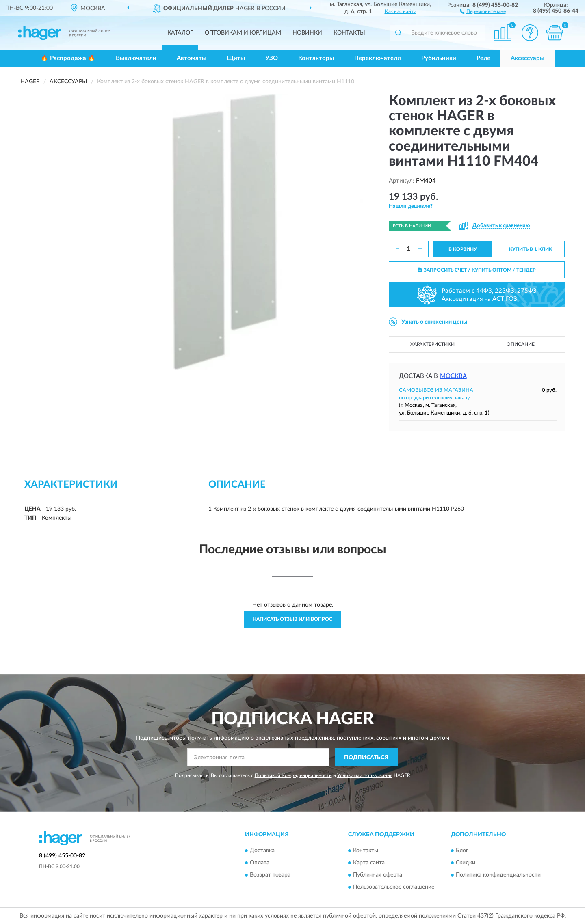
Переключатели (378, 58)
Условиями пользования (365, 775)
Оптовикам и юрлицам (243, 33)
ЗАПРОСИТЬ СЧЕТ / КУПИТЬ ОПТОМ (477, 270)
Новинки (307, 33)
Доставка (262, 851)
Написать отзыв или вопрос (292, 619)
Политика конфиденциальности (498, 875)
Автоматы (192, 58)
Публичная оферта (378, 875)
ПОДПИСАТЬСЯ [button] (366, 758)
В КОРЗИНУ (463, 249)
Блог (462, 851)
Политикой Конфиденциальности (293, 775)
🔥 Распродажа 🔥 (68, 58)
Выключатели (136, 58)
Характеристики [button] (432, 344)
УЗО (272, 58)
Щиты (236, 58)
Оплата (260, 863)
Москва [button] (453, 376)
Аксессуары (528, 58)
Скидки (466, 863)
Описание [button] (521, 344)
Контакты (349, 33)
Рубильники (439, 58)
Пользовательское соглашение (394, 887)
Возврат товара (270, 875)
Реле (483, 58)
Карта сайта (369, 863)
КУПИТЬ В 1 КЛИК (531, 249)
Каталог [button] (180, 33)
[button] (483, 11)
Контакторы (316, 58)
